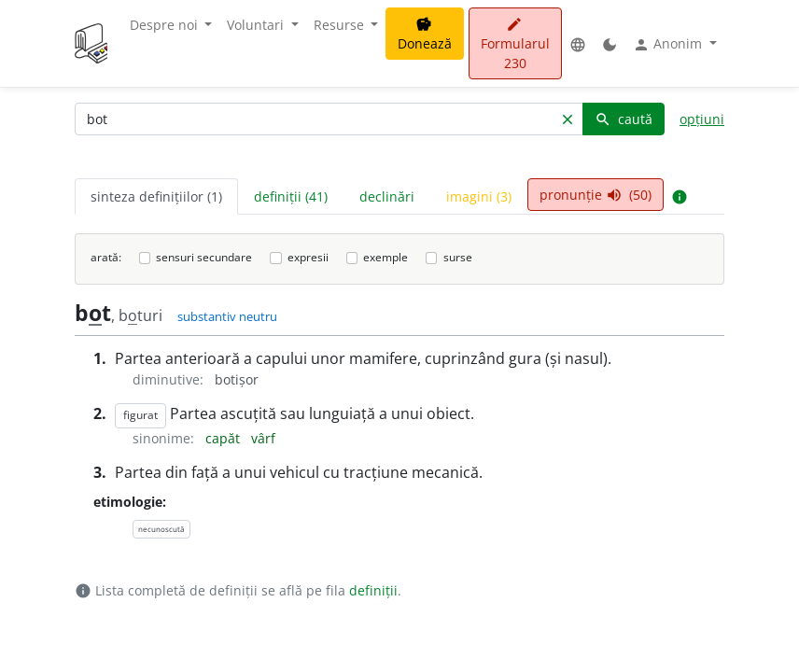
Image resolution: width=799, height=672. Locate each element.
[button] (578, 43)
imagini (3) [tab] (479, 196)
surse (458, 257)
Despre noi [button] (166, 25)
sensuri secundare (204, 257)
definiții (373, 590)
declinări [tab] (387, 196)
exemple (385, 257)
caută (624, 119)
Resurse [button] (341, 25)
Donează (425, 35)
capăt (224, 438)
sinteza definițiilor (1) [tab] (156, 196)
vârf (263, 438)
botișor (237, 379)
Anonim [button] (669, 44)
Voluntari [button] (257, 25)
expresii (308, 257)
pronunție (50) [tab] (596, 195)
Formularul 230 (515, 44)
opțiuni (702, 119)
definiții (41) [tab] (291, 196)
